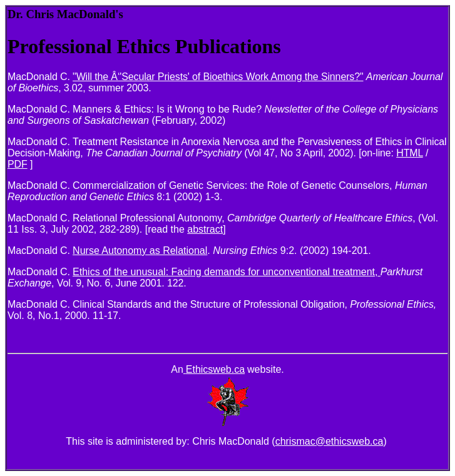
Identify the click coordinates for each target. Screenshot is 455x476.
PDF (18, 164)
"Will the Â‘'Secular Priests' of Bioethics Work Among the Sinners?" (218, 77)
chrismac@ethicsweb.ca (330, 441)
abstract (205, 229)
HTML (409, 153)
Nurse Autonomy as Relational (140, 251)
